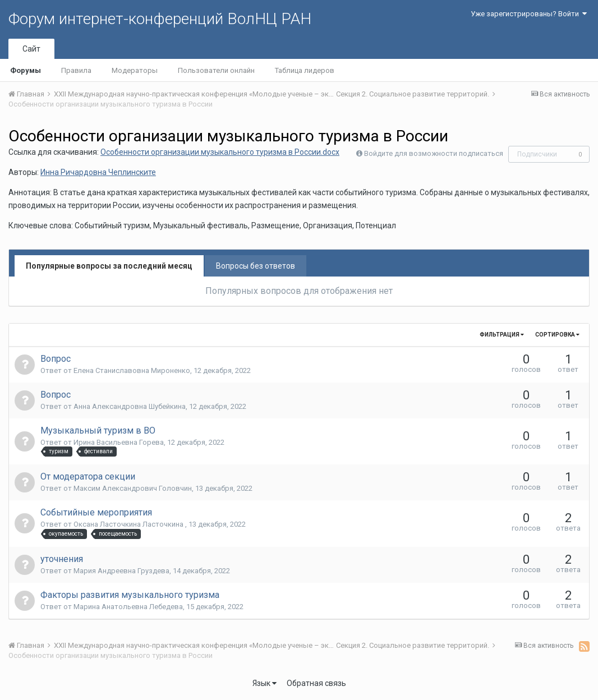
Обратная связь (316, 683)
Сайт (31, 49)
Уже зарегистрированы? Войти (529, 14)
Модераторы (135, 70)
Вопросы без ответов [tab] (256, 266)
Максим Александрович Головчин (133, 488)
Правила (76, 70)
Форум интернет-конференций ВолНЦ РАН (160, 19)
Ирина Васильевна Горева (119, 442)
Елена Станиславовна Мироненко (132, 370)
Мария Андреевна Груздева (121, 571)
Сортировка (557, 335)
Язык (264, 683)
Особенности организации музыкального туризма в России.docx (220, 152)
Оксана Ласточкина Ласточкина (129, 524)
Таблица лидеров (305, 70)
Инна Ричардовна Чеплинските (98, 172)
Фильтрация (502, 335)
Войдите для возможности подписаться (434, 153)
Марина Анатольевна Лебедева (128, 607)
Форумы (26, 70)
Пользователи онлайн (216, 70)
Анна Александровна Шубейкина (130, 406)
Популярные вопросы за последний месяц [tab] (109, 266)
